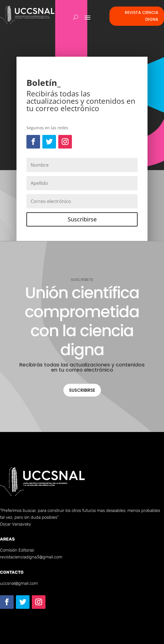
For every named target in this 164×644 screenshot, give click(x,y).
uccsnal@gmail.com (19, 583)
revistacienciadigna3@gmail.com (31, 557)
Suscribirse (82, 390)
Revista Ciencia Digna (142, 16)
